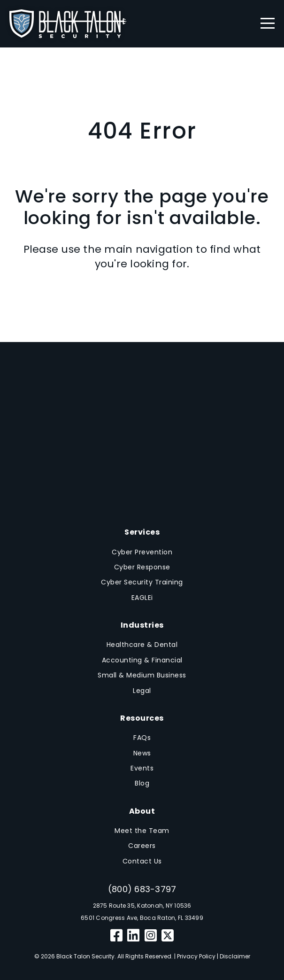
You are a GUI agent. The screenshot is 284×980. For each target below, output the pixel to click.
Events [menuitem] (142, 768)
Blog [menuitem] (142, 783)
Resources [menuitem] (142, 718)
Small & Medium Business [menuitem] (142, 675)
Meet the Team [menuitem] (142, 831)
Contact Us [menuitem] (142, 861)
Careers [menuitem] (142, 846)
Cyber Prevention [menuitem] (142, 552)
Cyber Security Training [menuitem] (142, 582)
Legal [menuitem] (142, 691)
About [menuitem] (142, 811)
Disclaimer (235, 956)
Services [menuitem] (142, 532)
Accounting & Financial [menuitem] (142, 660)
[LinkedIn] (134, 936)
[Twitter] (168, 936)
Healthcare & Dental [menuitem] (142, 645)
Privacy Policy (196, 956)
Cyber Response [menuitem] (142, 567)
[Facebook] (117, 936)
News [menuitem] (142, 753)
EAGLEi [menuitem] (142, 598)
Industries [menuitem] (142, 625)
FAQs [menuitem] (142, 738)
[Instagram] (151, 936)
